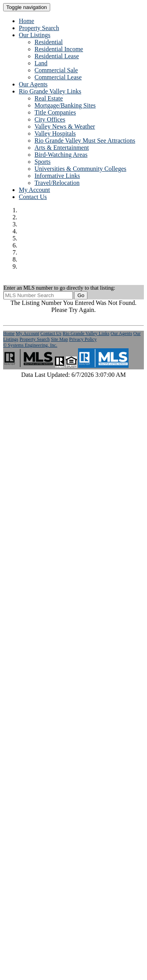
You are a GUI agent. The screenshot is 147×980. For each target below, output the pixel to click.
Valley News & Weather (65, 126)
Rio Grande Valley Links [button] (50, 91)
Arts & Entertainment (62, 148)
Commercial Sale (56, 70)
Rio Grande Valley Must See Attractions (85, 141)
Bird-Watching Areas (61, 155)
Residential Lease (57, 56)
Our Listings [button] (34, 35)
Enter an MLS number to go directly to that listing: (59, 288)
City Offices (50, 119)
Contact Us (33, 197)
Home (26, 21)
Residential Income (59, 49)
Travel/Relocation (57, 183)
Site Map (60, 339)
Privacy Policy (83, 339)
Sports (43, 162)
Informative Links (57, 176)
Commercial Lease (58, 77)
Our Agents (33, 84)
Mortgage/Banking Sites (65, 105)
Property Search (39, 28)
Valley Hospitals (55, 133)
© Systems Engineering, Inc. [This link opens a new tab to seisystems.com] (30, 345)
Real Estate (49, 98)
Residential (49, 42)
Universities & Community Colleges (80, 169)
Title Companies (55, 112)
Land (41, 63)
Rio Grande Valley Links (86, 333)
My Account (34, 190)
